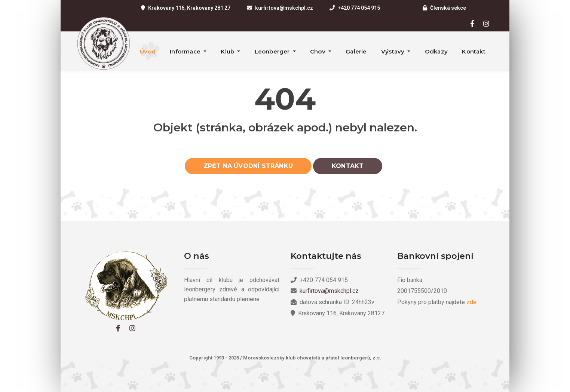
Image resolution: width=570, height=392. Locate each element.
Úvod (148, 51)
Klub (228, 51)
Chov (318, 51)
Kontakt (474, 51)
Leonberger (273, 51)
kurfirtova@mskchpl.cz (284, 8)
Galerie (356, 51)
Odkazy (436, 51)
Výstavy (394, 51)
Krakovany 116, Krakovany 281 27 (189, 8)
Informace (186, 51)
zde (471, 302)
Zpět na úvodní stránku (248, 168)
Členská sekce (448, 8)
